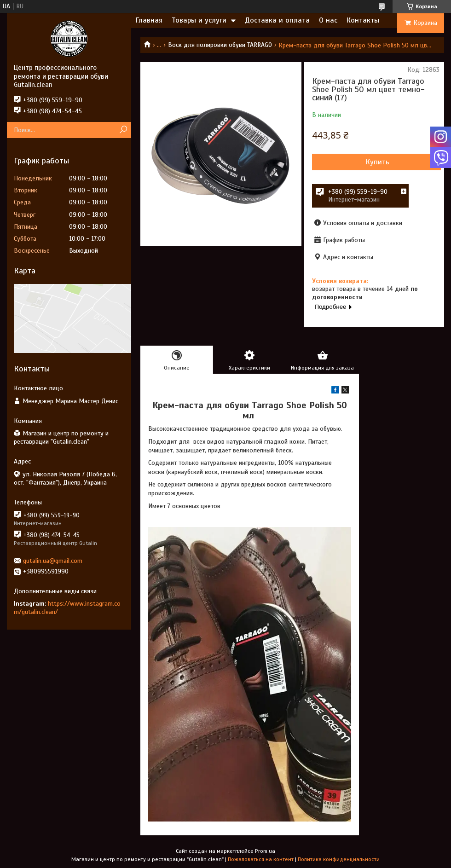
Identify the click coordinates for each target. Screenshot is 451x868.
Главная (149, 20)
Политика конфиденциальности (339, 859)
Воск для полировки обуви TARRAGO (220, 45)
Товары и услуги (199, 20)
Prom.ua (265, 851)
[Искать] (123, 130)
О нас (328, 20)
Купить (378, 162)
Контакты (363, 20)
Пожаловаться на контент (261, 859)
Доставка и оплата (277, 20)
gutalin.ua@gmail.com (53, 561)
